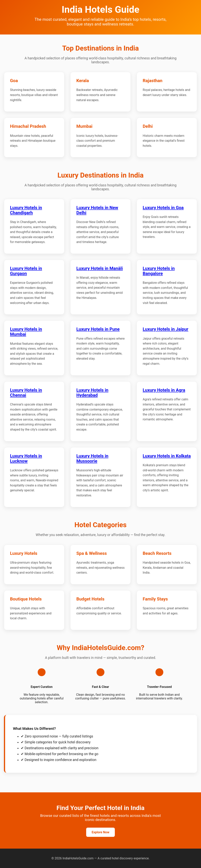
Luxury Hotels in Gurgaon (26, 271)
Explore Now (100, 832)
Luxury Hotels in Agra (164, 390)
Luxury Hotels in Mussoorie (92, 458)
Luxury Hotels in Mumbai (26, 332)
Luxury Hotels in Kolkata (167, 456)
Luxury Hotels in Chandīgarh (26, 210)
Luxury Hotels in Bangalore (159, 271)
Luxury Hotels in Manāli (100, 268)
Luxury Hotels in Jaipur (165, 329)
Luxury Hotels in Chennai (26, 393)
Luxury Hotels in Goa (163, 208)
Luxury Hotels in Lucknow (26, 458)
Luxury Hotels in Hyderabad (92, 393)
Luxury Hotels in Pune (98, 329)
